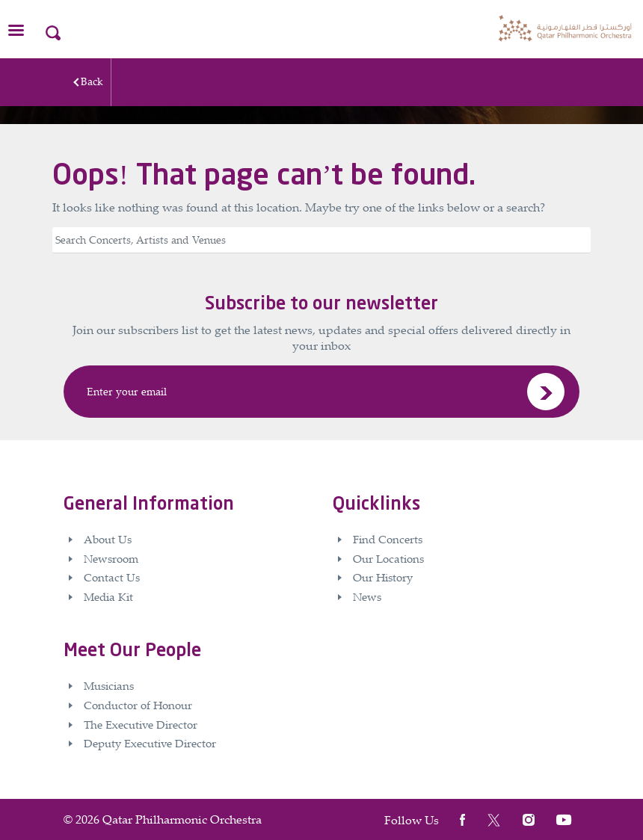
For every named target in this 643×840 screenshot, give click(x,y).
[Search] (321, 240)
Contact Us (112, 577)
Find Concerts (388, 539)
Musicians (109, 685)
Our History (383, 577)
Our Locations (388, 558)
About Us (108, 539)
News (367, 596)
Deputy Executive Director (150, 743)
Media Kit (108, 596)
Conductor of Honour (138, 705)
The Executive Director (141, 724)
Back (92, 81)
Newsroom (111, 558)
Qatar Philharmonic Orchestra (182, 819)
